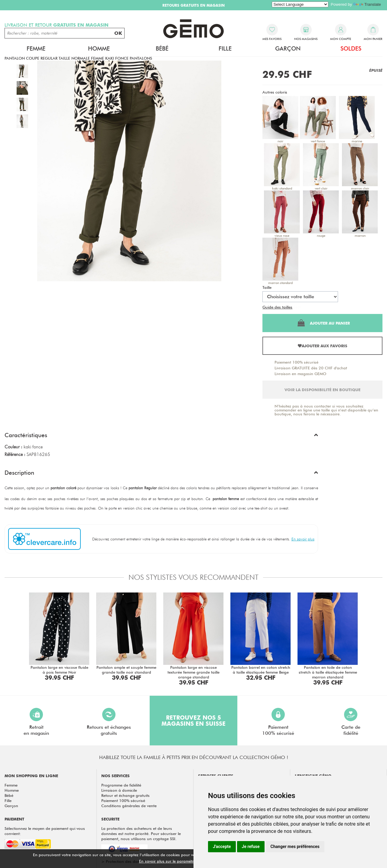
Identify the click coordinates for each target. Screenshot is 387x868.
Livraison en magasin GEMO (300, 374)
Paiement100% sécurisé (278, 722)
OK (118, 33)
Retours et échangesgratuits (109, 722)
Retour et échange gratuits (125, 795)
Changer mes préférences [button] (295, 847)
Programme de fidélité (121, 785)
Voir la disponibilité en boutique (322, 390)
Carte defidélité (351, 722)
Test (297, 307)
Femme (36, 48)
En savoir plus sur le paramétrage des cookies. (182, 861)
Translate (367, 4)
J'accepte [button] (222, 847)
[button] (161, 437)
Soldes (351, 48)
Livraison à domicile (119, 790)
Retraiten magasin (36, 722)
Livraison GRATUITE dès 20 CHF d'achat (311, 368)
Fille (225, 48)
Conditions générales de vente (129, 806)
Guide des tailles (277, 307)
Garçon (288, 48)
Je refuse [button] (251, 847)
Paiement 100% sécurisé (296, 362)
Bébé (162, 48)
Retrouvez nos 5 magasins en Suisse (193, 721)
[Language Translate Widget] (300, 4)
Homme (99, 48)
